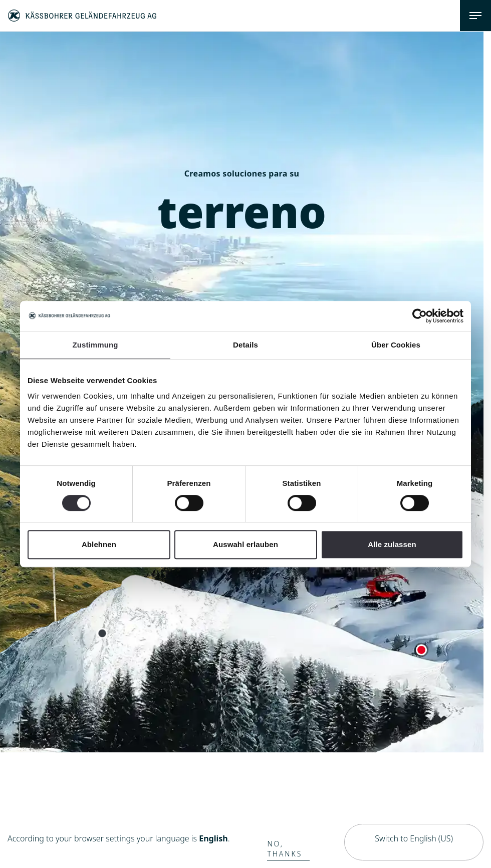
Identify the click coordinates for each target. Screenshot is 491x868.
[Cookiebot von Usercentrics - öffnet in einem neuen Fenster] (420, 316)
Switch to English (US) (414, 838)
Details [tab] (245, 345)
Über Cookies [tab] (396, 345)
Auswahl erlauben (245, 544)
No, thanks (285, 849)
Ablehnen (99, 544)
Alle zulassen (392, 544)
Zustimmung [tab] (95, 345)
